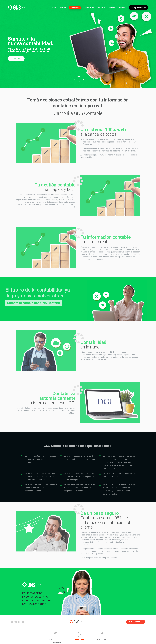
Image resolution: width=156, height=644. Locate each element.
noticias (112, 8)
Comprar (16, 59)
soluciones (75, 8)
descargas (102, 8)
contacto (122, 8)
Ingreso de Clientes (139, 8)
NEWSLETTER (135, 622)
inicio (54, 8)
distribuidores (89, 8)
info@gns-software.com (56, 640)
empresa (63, 8)
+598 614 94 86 (56, 642)
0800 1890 (80, 640)
